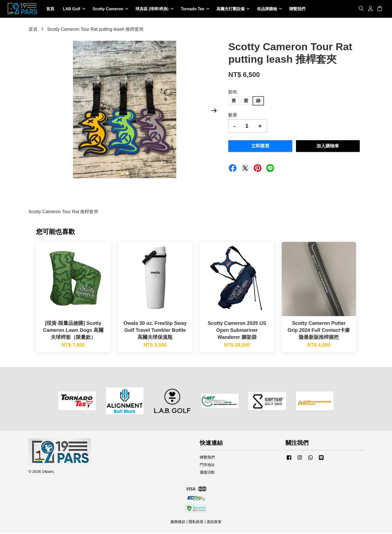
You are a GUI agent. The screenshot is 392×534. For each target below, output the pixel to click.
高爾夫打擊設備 (233, 10)
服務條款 (178, 523)
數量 (233, 116)
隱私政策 (196, 523)
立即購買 (260, 148)
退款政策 (214, 523)
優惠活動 (207, 474)
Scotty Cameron (110, 10)
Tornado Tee (195, 10)
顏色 (233, 93)
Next (214, 112)
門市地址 (207, 466)
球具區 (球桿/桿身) (154, 10)
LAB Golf (74, 10)
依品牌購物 (269, 10)
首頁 (50, 10)
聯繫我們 (297, 10)
